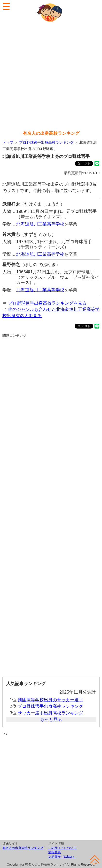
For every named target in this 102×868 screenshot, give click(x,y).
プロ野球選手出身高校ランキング (46, 142)
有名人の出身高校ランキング (51, 133)
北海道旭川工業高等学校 (40, 224)
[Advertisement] (51, 77)
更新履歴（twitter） (62, 857)
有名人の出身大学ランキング (23, 848)
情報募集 (55, 852)
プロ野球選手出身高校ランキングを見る (47, 303)
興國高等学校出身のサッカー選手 (50, 700)
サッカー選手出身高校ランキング (50, 713)
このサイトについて (62, 848)
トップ (8, 142)
